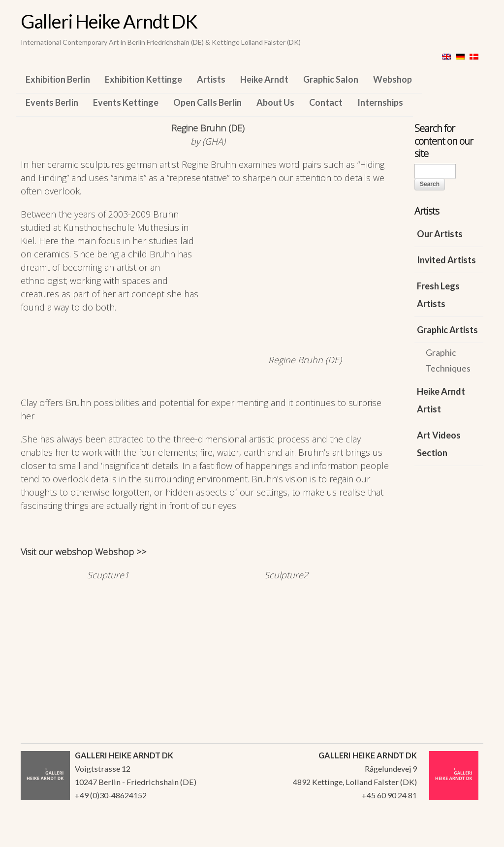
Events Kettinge (126, 102)
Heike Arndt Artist (441, 400)
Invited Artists (446, 260)
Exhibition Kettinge (143, 79)
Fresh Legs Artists (438, 295)
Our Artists (440, 234)
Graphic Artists (447, 330)
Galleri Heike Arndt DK (109, 21)
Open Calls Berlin (207, 102)
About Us (275, 102)
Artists (211, 79)
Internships (380, 102)
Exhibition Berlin (58, 79)
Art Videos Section (439, 444)
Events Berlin (52, 102)
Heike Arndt (264, 79)
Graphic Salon (331, 79)
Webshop (393, 79)
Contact (326, 102)
